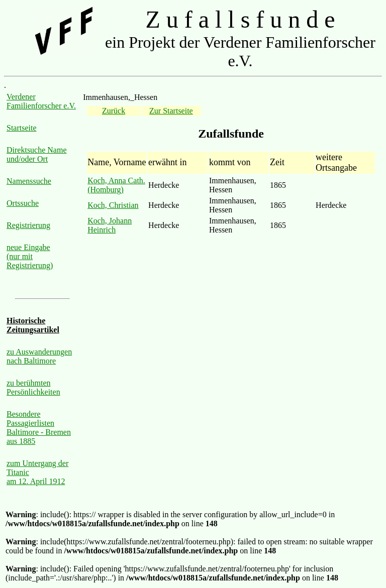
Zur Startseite (171, 111)
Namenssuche (29, 181)
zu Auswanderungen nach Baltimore (39, 356)
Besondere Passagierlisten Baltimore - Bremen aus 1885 (39, 428)
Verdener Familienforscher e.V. (41, 101)
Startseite (22, 128)
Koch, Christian (113, 205)
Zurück (114, 111)
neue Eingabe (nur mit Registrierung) (30, 256)
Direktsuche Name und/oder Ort (37, 154)
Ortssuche (23, 203)
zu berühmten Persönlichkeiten (33, 387)
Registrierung (28, 225)
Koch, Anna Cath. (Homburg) (116, 185)
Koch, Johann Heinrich (110, 225)
